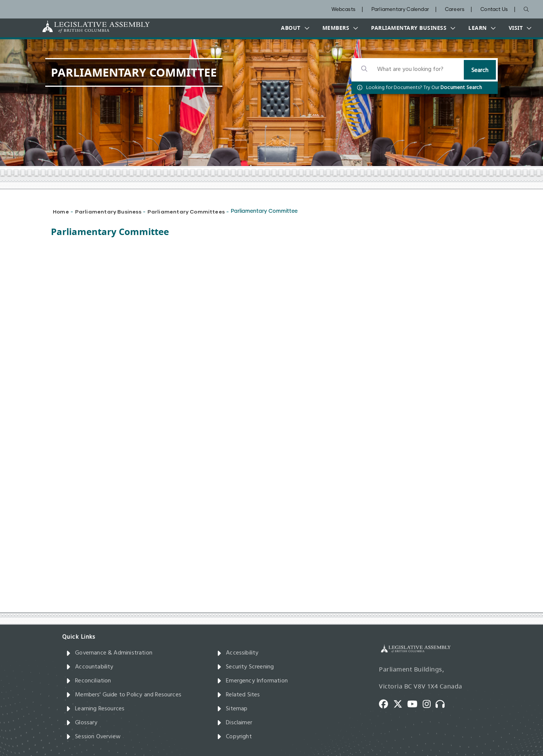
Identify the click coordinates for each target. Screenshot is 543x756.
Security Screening (245, 667)
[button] (293, 28)
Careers (455, 10)
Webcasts (344, 10)
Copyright (234, 737)
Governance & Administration (109, 653)
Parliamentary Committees (186, 211)
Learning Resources (95, 709)
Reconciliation (89, 681)
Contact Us (494, 10)
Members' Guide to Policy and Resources (124, 695)
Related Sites (239, 695)
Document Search (461, 88)
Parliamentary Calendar (400, 10)
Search (480, 71)
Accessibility (238, 653)
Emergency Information (252, 681)
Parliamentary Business (108, 211)
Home (61, 211)
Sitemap (232, 709)
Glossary (82, 723)
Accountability (90, 667)
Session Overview (93, 737)
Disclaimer (235, 723)
